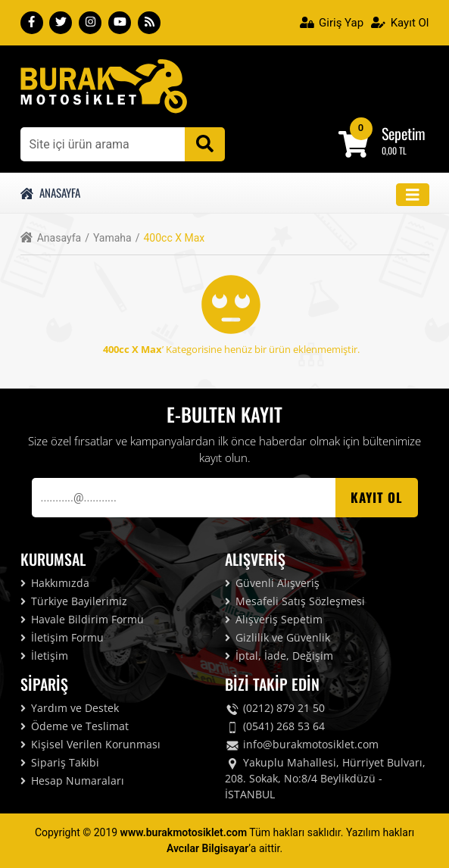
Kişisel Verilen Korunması (90, 744)
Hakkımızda (55, 583)
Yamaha (117, 238)
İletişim (44, 656)
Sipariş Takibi (60, 762)
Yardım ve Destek (70, 708)
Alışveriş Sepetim (274, 619)
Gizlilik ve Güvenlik (278, 637)
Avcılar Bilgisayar (207, 848)
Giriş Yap (332, 23)
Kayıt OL (377, 497)
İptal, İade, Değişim (279, 656)
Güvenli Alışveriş (272, 583)
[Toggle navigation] (413, 195)
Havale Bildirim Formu (82, 619)
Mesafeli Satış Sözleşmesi (295, 601)
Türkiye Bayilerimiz (74, 601)
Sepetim (404, 133)
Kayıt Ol (400, 23)
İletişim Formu (62, 637)
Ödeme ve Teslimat (75, 726)
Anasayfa (51, 192)
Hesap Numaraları (72, 781)
